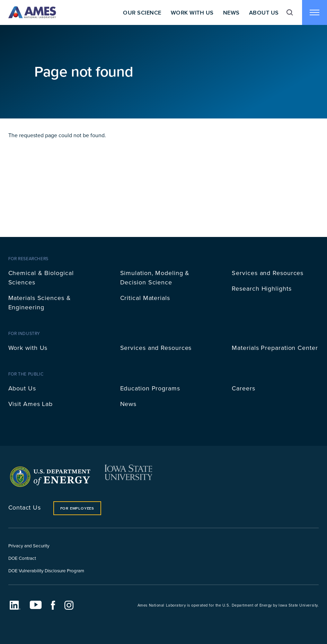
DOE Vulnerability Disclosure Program (46, 570)
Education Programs (150, 388)
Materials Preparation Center (275, 348)
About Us (264, 12)
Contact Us (25, 507)
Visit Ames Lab (31, 404)
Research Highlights (262, 288)
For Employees (77, 508)
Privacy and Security (29, 545)
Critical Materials (145, 298)
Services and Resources (268, 273)
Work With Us (192, 12)
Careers (243, 388)
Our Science (142, 12)
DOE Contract (22, 558)
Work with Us (28, 348)
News (231, 12)
